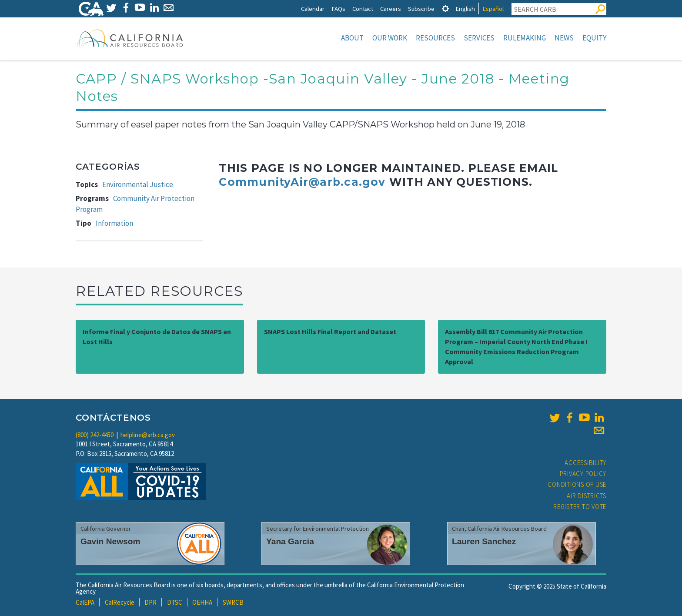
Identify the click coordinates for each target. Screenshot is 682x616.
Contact (363, 8)
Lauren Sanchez (484, 541)
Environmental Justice (138, 184)
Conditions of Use (577, 484)
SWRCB (233, 602)
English (465, 8)
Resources (435, 38)
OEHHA (202, 602)
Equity (594, 38)
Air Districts (587, 496)
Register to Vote (580, 507)
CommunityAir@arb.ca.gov (302, 182)
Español (493, 8)
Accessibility (585, 463)
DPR (150, 602)
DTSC (175, 602)
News (564, 38)
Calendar (313, 8)
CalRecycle (120, 602)
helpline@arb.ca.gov (148, 435)
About (352, 38)
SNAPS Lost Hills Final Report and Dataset (330, 331)
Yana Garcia (290, 541)
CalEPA (85, 602)
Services (479, 38)
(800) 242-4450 (95, 435)
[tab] (445, 8)
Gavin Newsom (110, 541)
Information (114, 223)
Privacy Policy (583, 474)
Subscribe (421, 8)
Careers (391, 8)
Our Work (390, 38)
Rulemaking (525, 38)
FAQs (338, 8)
